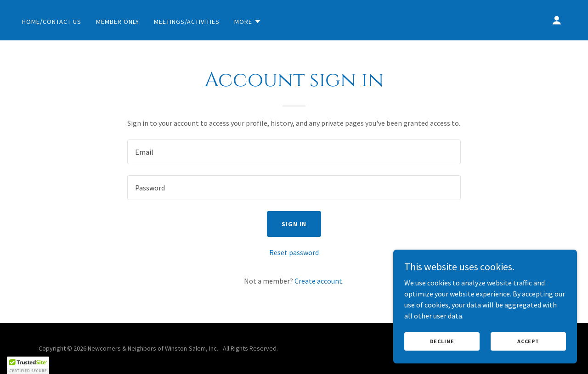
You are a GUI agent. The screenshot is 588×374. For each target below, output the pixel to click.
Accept (528, 341)
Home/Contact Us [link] (52, 22)
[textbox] (294, 152)
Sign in (294, 224)
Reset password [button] (294, 252)
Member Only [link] (118, 22)
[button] (248, 22)
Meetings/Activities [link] (187, 22)
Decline (442, 341)
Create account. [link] (319, 281)
